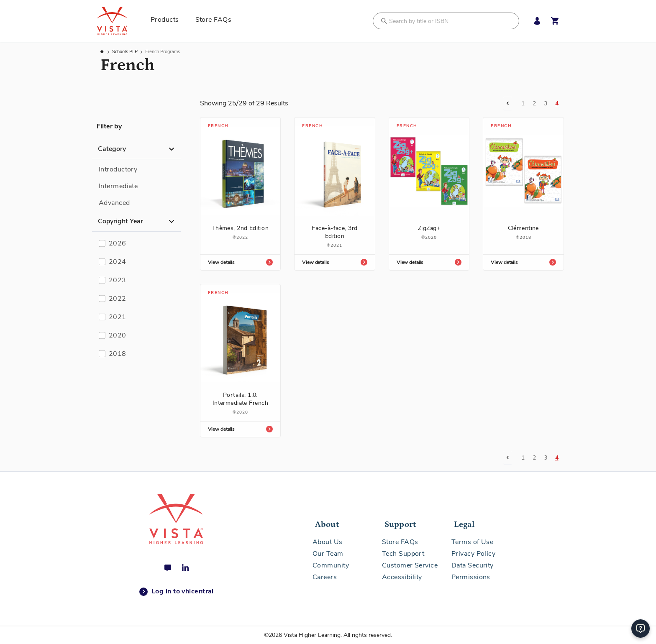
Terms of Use (472, 542)
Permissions (471, 577)
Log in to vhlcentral (177, 592)
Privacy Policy (473, 554)
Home (102, 52)
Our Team (328, 554)
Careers (325, 577)
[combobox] (446, 21)
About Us (328, 542)
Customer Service (410, 565)
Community (331, 565)
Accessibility (402, 577)
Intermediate (118, 186)
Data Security (473, 565)
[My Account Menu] (535, 21)
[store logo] (121, 21)
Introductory (118, 169)
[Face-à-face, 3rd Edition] (335, 194)
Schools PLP (126, 52)
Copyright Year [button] (120, 221)
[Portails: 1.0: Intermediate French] (241, 361)
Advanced (114, 203)
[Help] (641, 629)
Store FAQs (400, 542)
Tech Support (403, 554)
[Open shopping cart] (555, 21)
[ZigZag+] (429, 190)
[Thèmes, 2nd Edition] (241, 190)
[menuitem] (168, 21)
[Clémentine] (523, 190)
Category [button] (112, 149)
